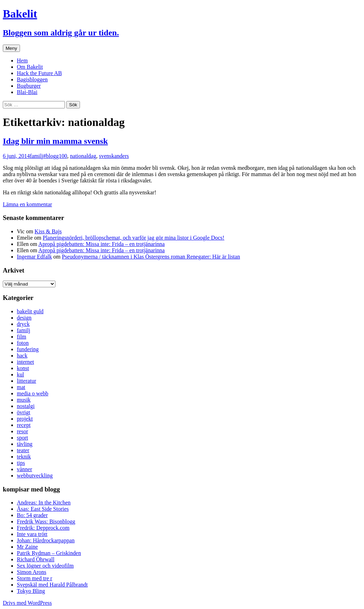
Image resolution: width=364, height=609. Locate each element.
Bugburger (29, 86)
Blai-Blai (27, 92)
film (22, 337)
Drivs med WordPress (27, 603)
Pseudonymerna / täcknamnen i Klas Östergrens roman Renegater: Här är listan (151, 257)
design (24, 318)
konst (23, 368)
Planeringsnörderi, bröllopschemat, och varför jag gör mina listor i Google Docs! (134, 238)
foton (23, 343)
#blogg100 (55, 156)
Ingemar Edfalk (34, 257)
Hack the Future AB (39, 73)
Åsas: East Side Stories (43, 509)
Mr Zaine (27, 547)
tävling (25, 444)
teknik (24, 457)
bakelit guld (30, 311)
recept (24, 425)
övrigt (23, 412)
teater (23, 450)
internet (25, 362)
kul (20, 374)
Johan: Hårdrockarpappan (46, 540)
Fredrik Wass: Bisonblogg (46, 521)
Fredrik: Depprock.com (43, 528)
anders (122, 156)
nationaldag (83, 156)
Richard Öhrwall (36, 559)
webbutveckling (35, 476)
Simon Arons (32, 572)
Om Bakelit (30, 67)
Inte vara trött (32, 534)
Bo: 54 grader (32, 515)
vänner (25, 469)
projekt (25, 419)
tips (21, 463)
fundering (28, 349)
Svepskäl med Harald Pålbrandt (52, 585)
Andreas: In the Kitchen (44, 503)
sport (22, 438)
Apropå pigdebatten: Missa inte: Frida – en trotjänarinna (101, 244)
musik (24, 400)
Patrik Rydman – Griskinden (49, 553)
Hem (22, 61)
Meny (11, 48)
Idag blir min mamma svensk (55, 141)
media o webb (33, 393)
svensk (107, 156)
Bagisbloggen (32, 79)
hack (22, 356)
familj (36, 156)
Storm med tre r (35, 578)
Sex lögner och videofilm (45, 566)
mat (21, 387)
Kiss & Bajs (48, 231)
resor (22, 431)
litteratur (26, 381)
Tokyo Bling (31, 591)
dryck (23, 324)
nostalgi (26, 406)
